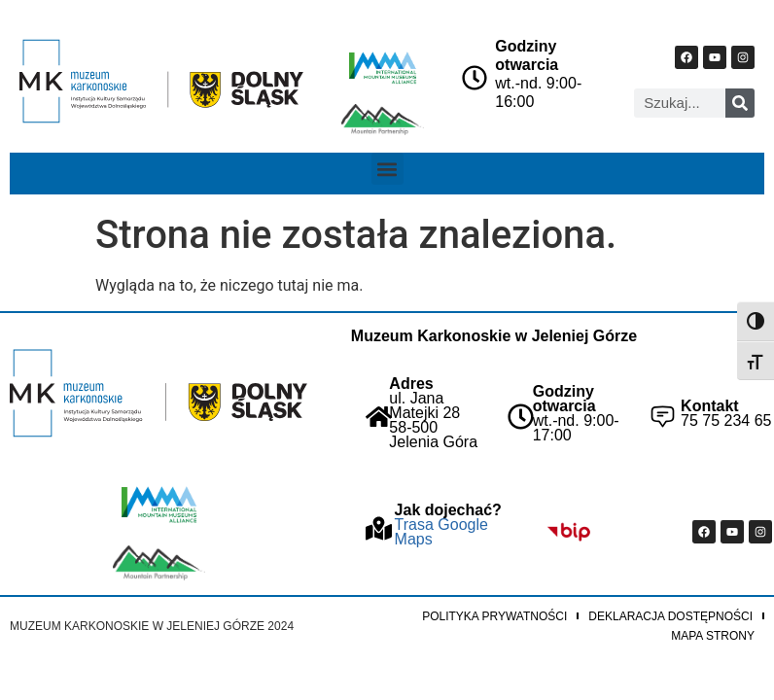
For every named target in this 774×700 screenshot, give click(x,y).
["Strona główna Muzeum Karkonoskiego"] (158, 393)
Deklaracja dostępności (670, 616)
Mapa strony (713, 636)
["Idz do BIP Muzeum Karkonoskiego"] (569, 531)
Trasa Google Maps (441, 532)
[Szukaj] (740, 103)
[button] (387, 169)
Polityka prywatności (494, 616)
